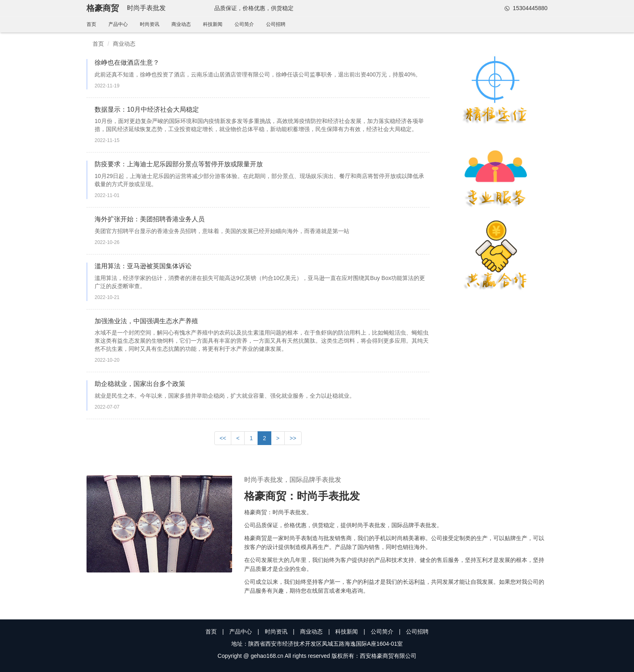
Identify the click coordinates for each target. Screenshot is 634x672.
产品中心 (118, 24)
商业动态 (181, 24)
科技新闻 (213, 24)
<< (223, 438)
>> (293, 438)
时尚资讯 (150, 24)
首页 (91, 24)
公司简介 (244, 24)
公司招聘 (276, 24)
